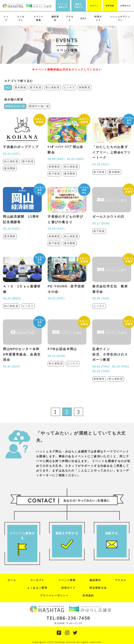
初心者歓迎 (53, 87)
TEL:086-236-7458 (68, 618)
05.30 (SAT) (12, 359)
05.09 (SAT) (56, 155)
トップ (6, 18)
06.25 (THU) (101, 364)
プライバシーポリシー (54, 595)
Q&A (83, 18)
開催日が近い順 (15, 106)
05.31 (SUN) (57, 352)
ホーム (12, 580)
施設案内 (55, 18)
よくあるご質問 (37, 588)
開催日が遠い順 (39, 106)
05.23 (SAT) (75, 155)
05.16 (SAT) (101, 158)
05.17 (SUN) (101, 219)
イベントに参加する (63, 6)
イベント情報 (39, 18)
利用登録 (110, 6)
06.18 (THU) (120, 361)
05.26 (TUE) (101, 293)
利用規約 (88, 595)
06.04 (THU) (101, 361)
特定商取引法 (98, 588)
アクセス (70, 18)
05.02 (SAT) (12, 151)
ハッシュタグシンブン (120, 18)
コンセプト (21, 18)
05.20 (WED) (12, 293)
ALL (8, 87)
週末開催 (20, 87)
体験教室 (85, 87)
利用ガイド (98, 18)
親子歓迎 (36, 87)
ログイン (94, 6)
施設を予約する (79, 6)
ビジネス (69, 87)
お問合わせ (126, 6)
